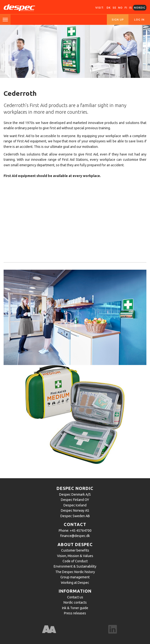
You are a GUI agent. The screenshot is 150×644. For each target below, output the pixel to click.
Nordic (140, 8)
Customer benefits (75, 550)
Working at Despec (75, 583)
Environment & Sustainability (75, 566)
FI (126, 8)
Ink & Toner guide (75, 608)
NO (120, 8)
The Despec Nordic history (75, 572)
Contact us (75, 597)
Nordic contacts (75, 602)
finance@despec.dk (75, 536)
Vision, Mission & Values (75, 556)
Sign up (118, 20)
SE (114, 8)
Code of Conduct (75, 561)
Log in (139, 20)
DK (109, 8)
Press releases (75, 613)
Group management (75, 577)
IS (131, 8)
